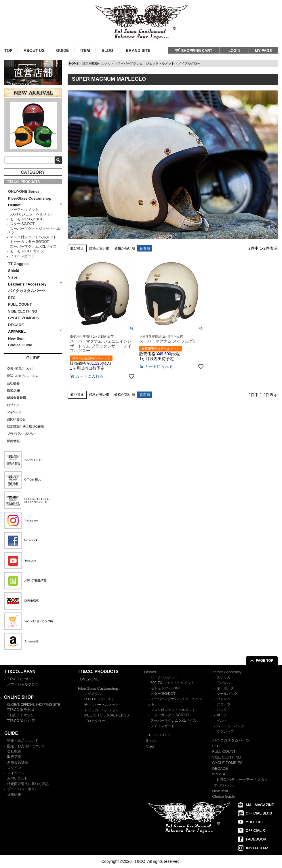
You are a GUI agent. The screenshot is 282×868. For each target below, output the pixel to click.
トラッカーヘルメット (102, 710)
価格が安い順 (99, 248)
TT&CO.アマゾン (21, 715)
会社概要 (14, 751)
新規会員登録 (18, 762)
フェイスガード (22, 256)
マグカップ (225, 731)
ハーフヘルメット (24, 210)
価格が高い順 (125, 248)
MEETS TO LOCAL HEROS (107, 715)
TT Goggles (18, 264)
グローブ (224, 704)
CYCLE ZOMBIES (23, 318)
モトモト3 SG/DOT (166, 688)
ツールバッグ (227, 694)
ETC (12, 298)
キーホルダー (227, 688)
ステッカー (225, 677)
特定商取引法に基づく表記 (28, 784)
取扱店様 (14, 757)
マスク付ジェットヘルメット (33, 237)
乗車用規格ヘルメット (98, 63)
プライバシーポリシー (24, 789)
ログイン (14, 768)
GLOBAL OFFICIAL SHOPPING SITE (34, 705)
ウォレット (225, 699)
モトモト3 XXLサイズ (27, 251)
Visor (13, 277)
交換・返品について (23, 741)
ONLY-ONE (89, 679)
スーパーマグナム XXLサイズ (33, 247)
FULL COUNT (20, 304)
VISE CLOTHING (23, 311)
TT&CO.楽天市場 (21, 710)
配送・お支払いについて (26, 746)
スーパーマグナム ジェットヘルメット (146, 63)
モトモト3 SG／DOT (26, 219)
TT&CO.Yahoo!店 (21, 721)
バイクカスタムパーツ (27, 291)
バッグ (222, 710)
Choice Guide (20, 345)
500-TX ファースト (99, 699)
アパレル (224, 683)
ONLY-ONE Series (24, 191)
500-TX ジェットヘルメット (32, 214)
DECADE (16, 325)
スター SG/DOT (22, 224)
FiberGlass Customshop (30, 198)
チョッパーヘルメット (102, 705)
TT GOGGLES (158, 735)
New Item (16, 338)
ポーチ (222, 715)
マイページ (16, 773)
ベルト (222, 721)
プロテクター (95, 721)
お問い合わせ (18, 778)
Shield (14, 271)
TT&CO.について (21, 679)
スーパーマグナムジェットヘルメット (34, 231)
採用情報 (14, 795)
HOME (74, 63)
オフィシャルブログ (23, 684)
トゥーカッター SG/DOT (29, 242)
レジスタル (93, 694)
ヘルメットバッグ (230, 726)
